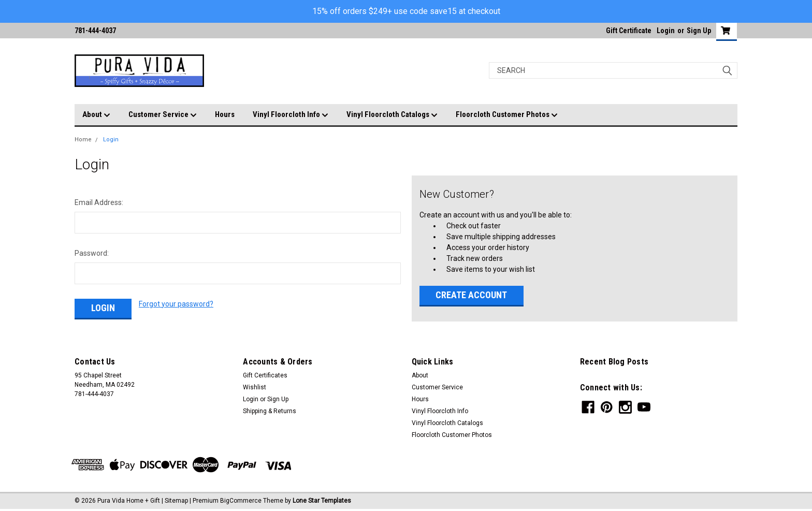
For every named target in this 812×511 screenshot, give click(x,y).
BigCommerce (241, 501)
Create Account (471, 295)
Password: (92, 253)
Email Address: (99, 202)
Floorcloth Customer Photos (507, 115)
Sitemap (176, 501)
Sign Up (699, 31)
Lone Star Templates (322, 501)
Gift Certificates (265, 375)
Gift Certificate (629, 31)
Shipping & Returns (270, 411)
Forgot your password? (176, 304)
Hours (225, 114)
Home (83, 140)
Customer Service (163, 115)
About (96, 115)
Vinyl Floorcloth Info (291, 115)
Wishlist (255, 387)
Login (666, 31)
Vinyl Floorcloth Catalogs (392, 115)
